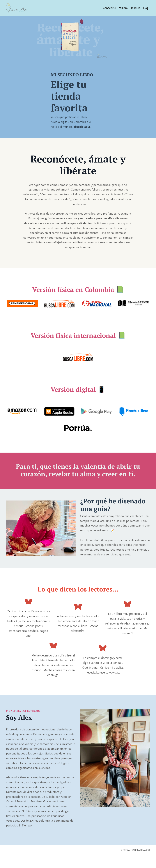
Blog (146, 8)
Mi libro (123, 8)
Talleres (135, 8)
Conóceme (109, 8)
